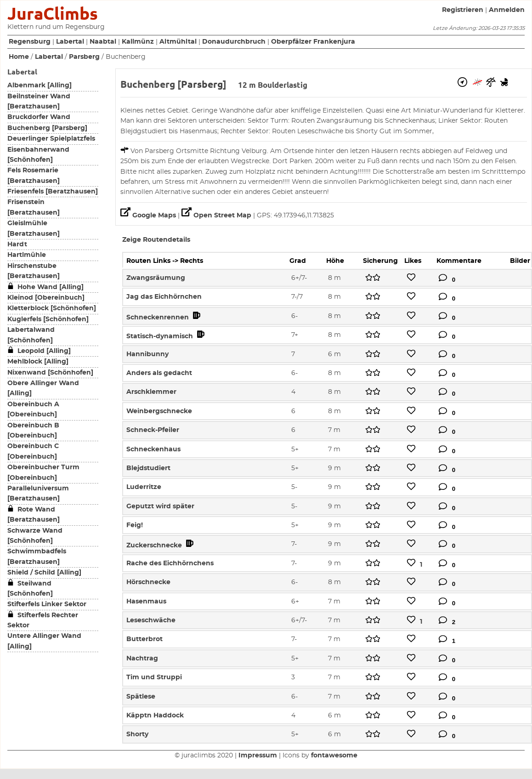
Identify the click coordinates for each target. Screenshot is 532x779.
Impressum (258, 756)
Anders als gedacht (159, 373)
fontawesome (334, 756)
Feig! (135, 525)
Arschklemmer (151, 392)
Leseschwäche (151, 620)
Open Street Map (217, 216)
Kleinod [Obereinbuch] (46, 298)
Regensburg (30, 42)
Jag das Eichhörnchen (164, 297)
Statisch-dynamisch (166, 336)
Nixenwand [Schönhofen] (50, 373)
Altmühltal (178, 42)
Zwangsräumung (156, 278)
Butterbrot (144, 639)
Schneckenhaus (153, 449)
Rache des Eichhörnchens (170, 563)
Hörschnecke (148, 582)
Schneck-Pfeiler (153, 430)
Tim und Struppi (154, 677)
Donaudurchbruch (234, 42)
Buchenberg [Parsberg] (47, 128)
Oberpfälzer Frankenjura (313, 42)
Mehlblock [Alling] (38, 362)
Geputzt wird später (160, 506)
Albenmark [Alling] (40, 85)
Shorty (137, 734)
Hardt (17, 245)
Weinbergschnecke (159, 411)
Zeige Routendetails (156, 240)
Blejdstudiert (148, 468)
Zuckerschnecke (161, 546)
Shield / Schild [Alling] (44, 573)
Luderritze (144, 487)
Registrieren (463, 10)
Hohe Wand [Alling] (45, 287)
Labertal (70, 42)
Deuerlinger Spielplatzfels (51, 139)
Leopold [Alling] (39, 351)
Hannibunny (147, 354)
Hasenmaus (146, 602)
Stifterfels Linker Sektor (47, 604)
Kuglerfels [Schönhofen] (48, 319)
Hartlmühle (27, 255)
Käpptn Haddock (155, 716)
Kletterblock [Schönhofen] (52, 308)
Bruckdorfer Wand (39, 117)
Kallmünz (138, 42)
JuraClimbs (53, 14)
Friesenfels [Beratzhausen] (53, 192)
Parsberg (84, 57)
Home (19, 57)
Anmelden (507, 10)
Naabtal (103, 42)
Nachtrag (142, 659)
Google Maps (149, 216)
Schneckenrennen (164, 318)
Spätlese (141, 697)
